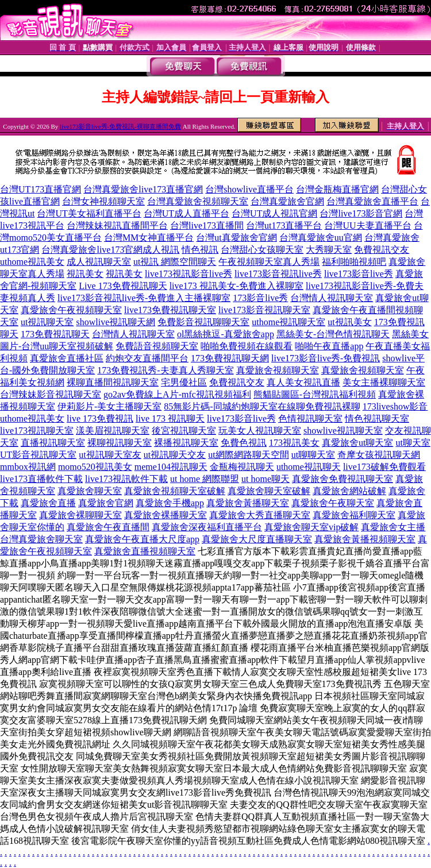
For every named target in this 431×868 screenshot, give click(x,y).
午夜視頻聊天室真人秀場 (269, 262)
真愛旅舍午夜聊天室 (333, 503)
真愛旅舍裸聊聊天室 (80, 515)
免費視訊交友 (382, 250)
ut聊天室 (413, 443)
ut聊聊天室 (313, 455)
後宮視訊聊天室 (184, 431)
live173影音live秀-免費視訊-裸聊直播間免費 (120, 126)
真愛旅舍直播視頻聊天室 (145, 551)
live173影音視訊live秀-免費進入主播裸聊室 (144, 298)
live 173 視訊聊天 (170, 418)
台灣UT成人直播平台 (186, 213)
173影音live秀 (260, 298)
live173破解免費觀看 (384, 467)
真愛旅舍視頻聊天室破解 (175, 491)
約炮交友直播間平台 (147, 358)
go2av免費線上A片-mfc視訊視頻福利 (177, 394)
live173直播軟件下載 (41, 479)
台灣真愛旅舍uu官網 (321, 238)
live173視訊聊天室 (37, 431)
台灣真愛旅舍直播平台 (372, 201)
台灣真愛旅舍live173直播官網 (143, 189)
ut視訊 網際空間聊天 (175, 262)
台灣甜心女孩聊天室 (262, 250)
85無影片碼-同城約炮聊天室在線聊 (234, 406)
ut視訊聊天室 (47, 322)
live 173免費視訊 (100, 418)
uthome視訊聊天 (309, 467)
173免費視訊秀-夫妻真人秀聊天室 (165, 370)
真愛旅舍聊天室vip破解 (311, 527)
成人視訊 (161, 250)
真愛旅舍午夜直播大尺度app (142, 539)
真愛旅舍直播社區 (67, 358)
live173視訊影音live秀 (188, 274)
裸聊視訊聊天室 (120, 443)
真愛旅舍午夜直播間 (108, 527)
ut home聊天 (265, 479)
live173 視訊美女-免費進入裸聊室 (236, 286)
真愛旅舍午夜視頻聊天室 (71, 310)
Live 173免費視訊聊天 (123, 286)
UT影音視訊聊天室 (38, 455)
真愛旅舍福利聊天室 (354, 515)
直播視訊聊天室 (53, 443)
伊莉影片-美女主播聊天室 (109, 406)
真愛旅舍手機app (170, 503)
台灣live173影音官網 (361, 213)
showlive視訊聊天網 (116, 322)
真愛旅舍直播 (48, 503)
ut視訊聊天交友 (175, 455)
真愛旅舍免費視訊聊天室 (343, 479)
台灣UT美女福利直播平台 (89, 213)
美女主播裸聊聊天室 (384, 382)
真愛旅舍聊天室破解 (269, 491)
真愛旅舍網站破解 (349, 491)
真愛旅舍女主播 (393, 527)
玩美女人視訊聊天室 (260, 431)
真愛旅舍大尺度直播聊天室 (257, 539)
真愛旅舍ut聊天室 (357, 443)
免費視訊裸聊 (333, 406)
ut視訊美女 (349, 322)
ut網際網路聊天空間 (248, 455)
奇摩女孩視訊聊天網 (379, 455)
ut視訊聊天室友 (110, 455)
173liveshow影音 (395, 406)
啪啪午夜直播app (329, 346)
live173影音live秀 (359, 274)
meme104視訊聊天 (171, 467)
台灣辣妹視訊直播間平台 (117, 225)
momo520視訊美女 (95, 467)
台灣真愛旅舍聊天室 (41, 539)
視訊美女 (85, 274)
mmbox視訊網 (28, 467)
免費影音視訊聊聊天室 (203, 322)
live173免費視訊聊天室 (170, 310)
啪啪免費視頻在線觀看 (247, 346)
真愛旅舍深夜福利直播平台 (207, 527)
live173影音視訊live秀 (278, 274)
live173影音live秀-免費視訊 (326, 358)
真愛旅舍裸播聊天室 (166, 515)
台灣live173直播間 (207, 225)
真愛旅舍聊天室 (90, 491)
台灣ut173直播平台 (284, 225)
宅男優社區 (184, 382)
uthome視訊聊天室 (288, 322)
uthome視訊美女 (32, 262)
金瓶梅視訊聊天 (242, 467)
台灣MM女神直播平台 (149, 238)
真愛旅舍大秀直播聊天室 (260, 515)
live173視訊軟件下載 (126, 479)
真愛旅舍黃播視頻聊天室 (365, 539)
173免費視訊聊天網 (230, 358)
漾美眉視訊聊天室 (113, 431)
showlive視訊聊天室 (343, 431)
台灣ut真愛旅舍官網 (236, 238)
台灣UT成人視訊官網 (274, 213)
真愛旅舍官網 (106, 503)
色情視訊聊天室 (310, 418)
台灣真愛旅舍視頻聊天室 (198, 201)
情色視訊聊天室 (377, 418)
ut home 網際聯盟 (205, 479)
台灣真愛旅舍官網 (287, 201)
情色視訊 (200, 250)
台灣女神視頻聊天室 (103, 201)
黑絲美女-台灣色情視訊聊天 (333, 334)
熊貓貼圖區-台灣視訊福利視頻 (315, 394)
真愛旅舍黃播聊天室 (248, 503)
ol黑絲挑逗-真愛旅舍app (226, 334)
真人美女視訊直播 (303, 382)
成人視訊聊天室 (99, 262)
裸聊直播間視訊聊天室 (113, 382)
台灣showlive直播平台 (249, 189)
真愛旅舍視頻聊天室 (278, 370)
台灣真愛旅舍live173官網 (92, 250)
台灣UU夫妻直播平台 (367, 225)
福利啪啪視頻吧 (354, 262)
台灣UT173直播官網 (41, 189)
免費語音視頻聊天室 (157, 346)
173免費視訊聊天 (55, 334)
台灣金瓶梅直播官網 (337, 189)
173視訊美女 (294, 443)
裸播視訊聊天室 (186, 443)
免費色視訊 (244, 443)
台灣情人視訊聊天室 (332, 298)
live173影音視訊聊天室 (264, 310)
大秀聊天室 (329, 250)
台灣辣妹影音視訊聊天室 (51, 394)
